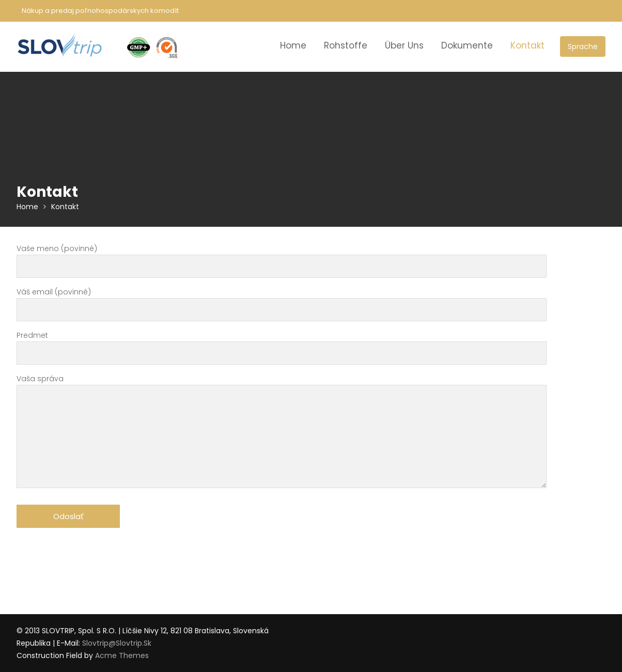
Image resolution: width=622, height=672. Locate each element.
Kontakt (527, 45)
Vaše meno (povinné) (282, 257)
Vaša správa (282, 432)
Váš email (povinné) (282, 301)
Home (293, 45)
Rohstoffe (346, 45)
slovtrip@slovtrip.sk (117, 643)
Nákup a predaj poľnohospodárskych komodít (100, 11)
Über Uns (404, 45)
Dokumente (467, 45)
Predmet (282, 344)
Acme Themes (122, 655)
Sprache (583, 46)
